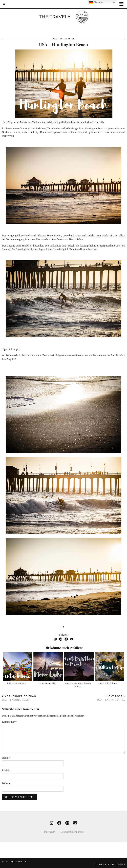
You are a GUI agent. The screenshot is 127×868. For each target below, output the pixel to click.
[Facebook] (66, 639)
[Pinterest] (61, 639)
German (96, 3)
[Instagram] (55, 639)
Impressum (52, 832)
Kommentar (9, 722)
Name (6, 758)
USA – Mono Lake (47, 683)
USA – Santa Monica (17, 683)
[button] (123, 4)
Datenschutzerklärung (72, 832)
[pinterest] (67, 823)
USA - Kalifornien (64, 39)
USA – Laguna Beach (19, 698)
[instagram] (51, 823)
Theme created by (110, 864)
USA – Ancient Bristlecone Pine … (78, 685)
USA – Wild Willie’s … (109, 683)
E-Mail (7, 770)
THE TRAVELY (18, 862)
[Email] (72, 639)
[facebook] (59, 823)
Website (6, 783)
